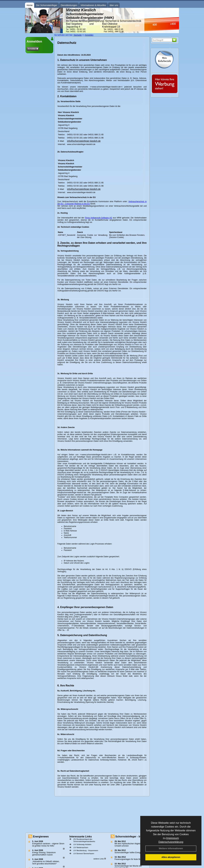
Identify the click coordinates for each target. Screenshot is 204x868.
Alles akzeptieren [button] (171, 857)
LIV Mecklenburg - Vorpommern (86, 850)
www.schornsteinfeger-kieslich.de (81, 144)
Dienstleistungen (69, 5)
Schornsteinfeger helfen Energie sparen (131, 853)
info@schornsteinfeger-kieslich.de (84, 141)
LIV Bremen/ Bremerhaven (84, 854)
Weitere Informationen (171, 848)
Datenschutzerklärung (171, 842)
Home (30, 5)
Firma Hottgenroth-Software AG (99, 218)
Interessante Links (81, 837)
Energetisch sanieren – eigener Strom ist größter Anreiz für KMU (48, 845)
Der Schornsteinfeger (47, 5)
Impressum (173, 838)
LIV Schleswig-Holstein (82, 844)
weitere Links (100, 859)
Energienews (41, 837)
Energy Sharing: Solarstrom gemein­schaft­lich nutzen (44, 854)
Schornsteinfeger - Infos (130, 837)
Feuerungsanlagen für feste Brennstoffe (131, 859)
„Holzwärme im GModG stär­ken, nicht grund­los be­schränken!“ (46, 863)
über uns (114, 5)
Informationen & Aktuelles (93, 5)
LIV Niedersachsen (81, 847)
